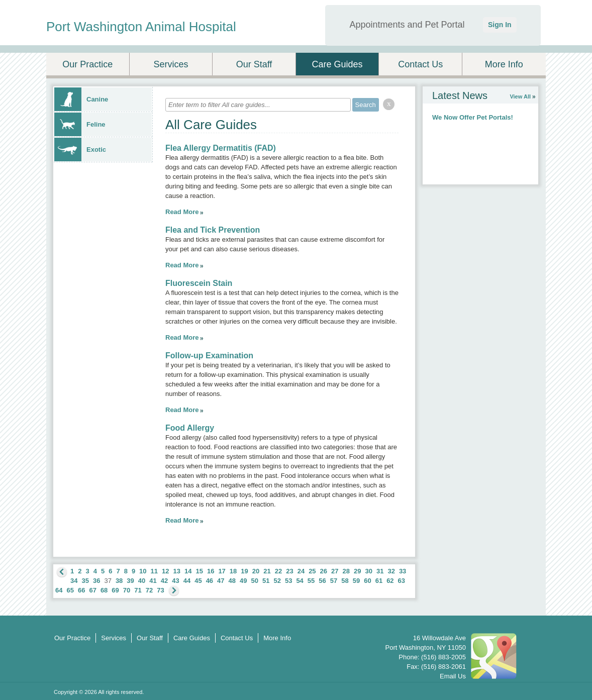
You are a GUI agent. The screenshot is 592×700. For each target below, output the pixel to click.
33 (403, 571)
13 (177, 571)
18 (233, 571)
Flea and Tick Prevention (213, 230)
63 (402, 581)
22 (278, 571)
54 (300, 581)
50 (255, 581)
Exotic (80, 149)
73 (160, 590)
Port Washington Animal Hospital (141, 27)
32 (391, 571)
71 (138, 590)
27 (335, 571)
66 (81, 590)
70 (127, 590)
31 (380, 571)
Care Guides (337, 64)
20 (256, 571)
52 (277, 581)
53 (288, 581)
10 (143, 571)
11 (154, 571)
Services (171, 64)
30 (368, 571)
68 (104, 590)
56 (322, 581)
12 (165, 571)
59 (356, 581)
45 (198, 581)
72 (149, 590)
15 (199, 571)
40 (142, 581)
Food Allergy (190, 428)
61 (379, 581)
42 (164, 581)
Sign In (500, 25)
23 (289, 571)
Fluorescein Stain (199, 283)
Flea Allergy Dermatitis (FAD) (221, 148)
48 (232, 581)
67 (92, 590)
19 (244, 571)
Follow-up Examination (209, 356)
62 (390, 581)
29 (357, 571)
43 (175, 581)
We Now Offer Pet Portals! (473, 117)
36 (96, 581)
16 (211, 571)
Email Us (453, 676)
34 (74, 581)
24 (301, 571)
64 (59, 590)
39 (130, 581)
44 (187, 581)
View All (520, 96)
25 (312, 571)
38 (119, 581)
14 (188, 571)
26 (324, 571)
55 (311, 581)
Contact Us (420, 64)
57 (334, 581)
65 (70, 590)
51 (266, 581)
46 (210, 581)
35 (85, 581)
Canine (81, 99)
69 (115, 590)
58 (345, 581)
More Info (504, 64)
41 (153, 581)
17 (222, 571)
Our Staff (254, 64)
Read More (182, 212)
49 (243, 581)
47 (221, 581)
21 (267, 571)
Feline (80, 124)
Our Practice (87, 64)
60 (367, 581)
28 (346, 571)
